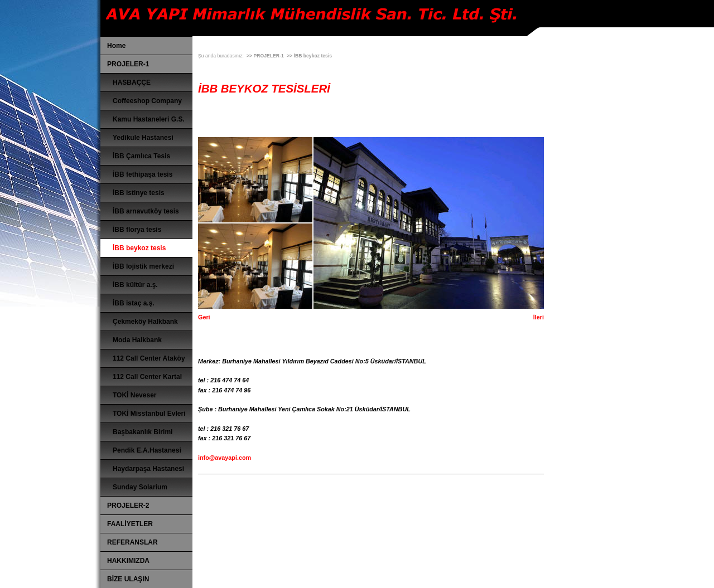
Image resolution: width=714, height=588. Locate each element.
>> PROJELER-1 (265, 56)
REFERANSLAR (132, 542)
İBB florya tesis (137, 230)
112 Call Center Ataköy (149, 358)
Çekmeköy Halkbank (145, 322)
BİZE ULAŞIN (128, 579)
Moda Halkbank (137, 340)
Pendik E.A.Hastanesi (147, 450)
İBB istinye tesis (139, 193)
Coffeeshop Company (147, 101)
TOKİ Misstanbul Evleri (149, 414)
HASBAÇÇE (132, 82)
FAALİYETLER (130, 524)
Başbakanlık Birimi (143, 432)
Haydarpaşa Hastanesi (148, 469)
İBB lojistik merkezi (143, 266)
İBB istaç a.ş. (134, 303)
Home (116, 46)
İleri (539, 317)
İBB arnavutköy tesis (146, 211)
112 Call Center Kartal (147, 377)
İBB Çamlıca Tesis (141, 156)
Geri (204, 317)
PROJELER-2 (128, 506)
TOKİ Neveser (135, 395)
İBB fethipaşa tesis (143, 174)
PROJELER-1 (128, 64)
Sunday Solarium (140, 487)
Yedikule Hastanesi (143, 138)
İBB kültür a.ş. (135, 285)
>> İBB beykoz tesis (309, 56)
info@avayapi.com (225, 458)
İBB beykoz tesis (139, 248)
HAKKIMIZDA (128, 561)
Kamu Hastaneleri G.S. (149, 119)
